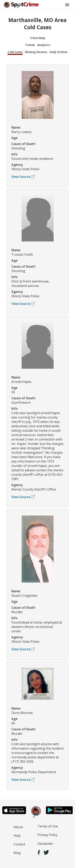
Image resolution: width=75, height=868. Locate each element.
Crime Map (38, 38)
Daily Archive (58, 52)
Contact (19, 844)
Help (17, 836)
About (18, 827)
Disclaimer (45, 844)
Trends (30, 45)
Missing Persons (36, 52)
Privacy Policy (48, 835)
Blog (17, 853)
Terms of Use (48, 826)
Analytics (44, 45)
